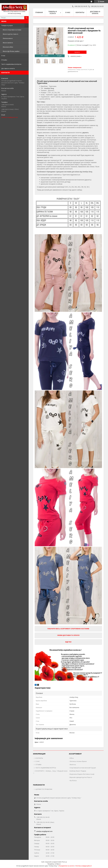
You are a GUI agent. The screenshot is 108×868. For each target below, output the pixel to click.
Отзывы (4, 60)
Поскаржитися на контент (67, 866)
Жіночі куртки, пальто (10, 34)
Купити (77, 52)
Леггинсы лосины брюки (78, 761)
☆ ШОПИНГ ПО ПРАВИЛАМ (43, 789)
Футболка (73, 780)
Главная (39, 12)
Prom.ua (64, 862)
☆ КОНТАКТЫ (38, 758)
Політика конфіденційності (84, 866)
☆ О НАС (37, 761)
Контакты (80, 12)
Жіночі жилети (8, 43)
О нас (3, 56)
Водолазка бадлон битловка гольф (82, 774)
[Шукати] (26, 18)
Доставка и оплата (8, 68)
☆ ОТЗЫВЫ (38, 765)
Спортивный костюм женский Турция (83, 768)
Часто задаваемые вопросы (11, 64)
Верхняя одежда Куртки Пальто (81, 777)
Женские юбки (8, 47)
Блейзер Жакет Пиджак (78, 771)
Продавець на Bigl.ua (54, 864)
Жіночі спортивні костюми (12, 30)
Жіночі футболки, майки (11, 51)
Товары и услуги (7, 25)
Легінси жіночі (8, 38)
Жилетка (73, 765)
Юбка (72, 758)
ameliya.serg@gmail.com (10, 117)
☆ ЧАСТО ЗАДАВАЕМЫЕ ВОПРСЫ (45, 768)
